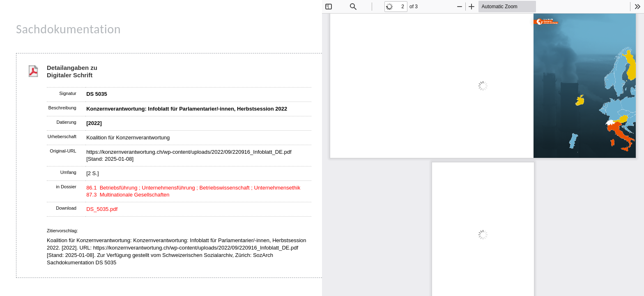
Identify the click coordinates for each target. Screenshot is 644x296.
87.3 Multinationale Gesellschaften (128, 195)
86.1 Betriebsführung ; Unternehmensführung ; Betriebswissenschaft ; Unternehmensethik (193, 188)
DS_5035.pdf (102, 209)
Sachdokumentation (68, 29)
